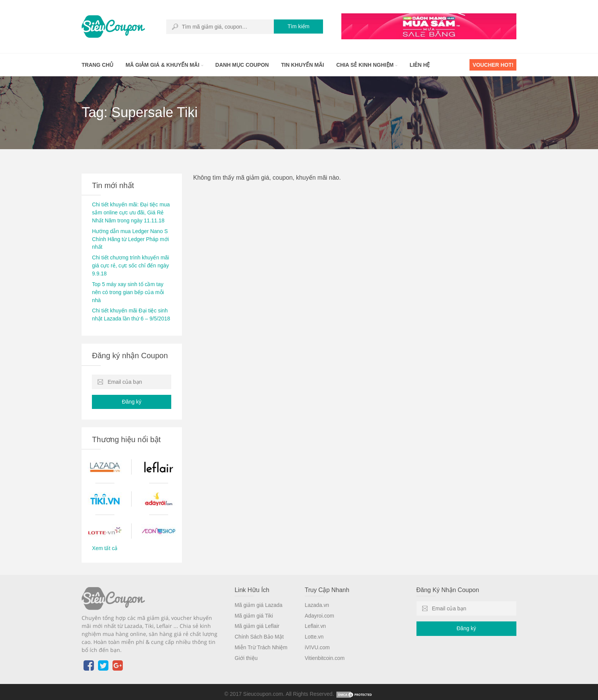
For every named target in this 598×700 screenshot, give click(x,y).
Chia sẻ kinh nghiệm (369, 65)
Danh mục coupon (243, 65)
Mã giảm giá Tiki (254, 611)
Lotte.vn (314, 631)
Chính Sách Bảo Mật (259, 631)
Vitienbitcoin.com (325, 652)
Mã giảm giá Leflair (257, 621)
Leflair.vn (315, 621)
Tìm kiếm (298, 27)
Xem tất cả (105, 544)
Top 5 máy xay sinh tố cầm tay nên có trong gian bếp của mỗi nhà (128, 289)
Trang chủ (98, 65)
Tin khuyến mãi (304, 65)
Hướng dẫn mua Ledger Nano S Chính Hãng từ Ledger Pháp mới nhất (131, 238)
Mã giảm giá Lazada (259, 600)
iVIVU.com (317, 642)
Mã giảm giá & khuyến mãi (165, 65)
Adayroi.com (320, 611)
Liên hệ (422, 65)
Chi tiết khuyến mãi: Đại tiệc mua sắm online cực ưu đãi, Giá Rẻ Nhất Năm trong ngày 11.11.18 (131, 212)
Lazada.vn (317, 600)
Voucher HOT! (493, 65)
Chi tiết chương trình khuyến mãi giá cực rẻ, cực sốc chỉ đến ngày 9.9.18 (131, 263)
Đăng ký (132, 397)
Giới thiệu (246, 652)
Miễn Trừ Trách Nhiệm (261, 642)
